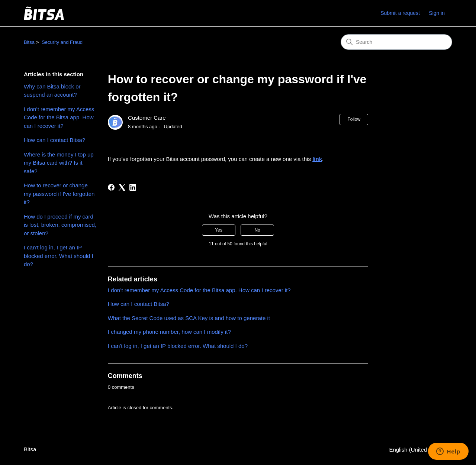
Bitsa (29, 42)
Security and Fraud (62, 42)
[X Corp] (122, 187)
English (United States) (421, 450)
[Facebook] (111, 187)
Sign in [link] (437, 13)
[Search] (396, 42)
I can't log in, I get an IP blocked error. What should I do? (59, 256)
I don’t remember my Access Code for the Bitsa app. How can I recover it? (59, 117)
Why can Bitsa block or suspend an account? (52, 91)
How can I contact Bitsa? (54, 140)
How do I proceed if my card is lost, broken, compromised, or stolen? (60, 225)
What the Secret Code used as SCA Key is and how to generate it (189, 318)
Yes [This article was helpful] (219, 230)
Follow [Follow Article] (354, 119)
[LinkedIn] (133, 187)
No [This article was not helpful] (257, 230)
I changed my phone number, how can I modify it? (169, 332)
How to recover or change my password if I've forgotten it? (59, 194)
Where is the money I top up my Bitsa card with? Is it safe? (59, 163)
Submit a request (400, 13)
